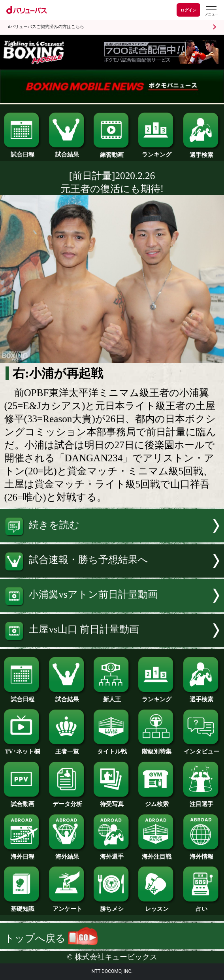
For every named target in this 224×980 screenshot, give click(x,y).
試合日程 (22, 152)
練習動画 (112, 152)
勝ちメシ (112, 906)
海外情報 (202, 854)
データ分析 (67, 801)
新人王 (112, 697)
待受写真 (112, 801)
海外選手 (112, 854)
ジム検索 (157, 801)
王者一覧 (67, 749)
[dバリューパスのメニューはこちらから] (211, 11)
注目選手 (202, 801)
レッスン (157, 906)
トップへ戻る (51, 938)
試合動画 (22, 801)
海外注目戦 (157, 854)
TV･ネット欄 (22, 749)
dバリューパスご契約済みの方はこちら (46, 27)
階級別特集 (157, 749)
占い (202, 906)
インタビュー (202, 749)
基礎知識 (22, 906)
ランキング (157, 152)
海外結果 (67, 854)
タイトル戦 (112, 749)
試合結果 (67, 152)
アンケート (67, 906)
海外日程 (22, 854)
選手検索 (202, 152)
